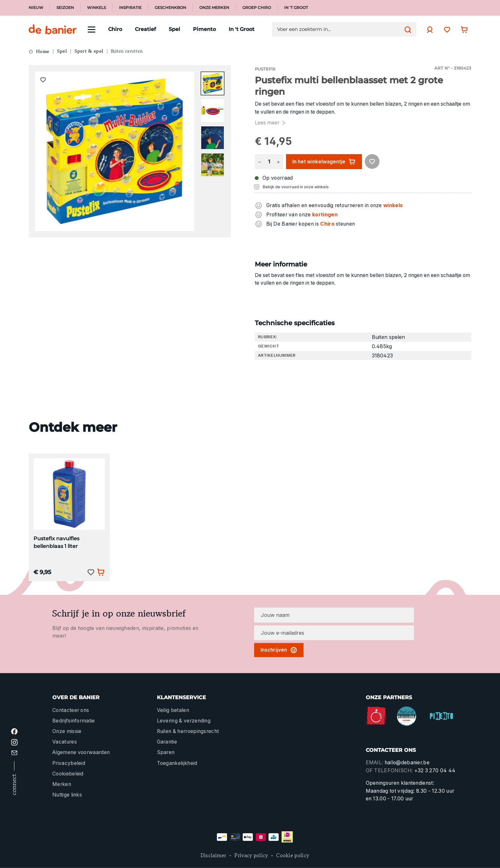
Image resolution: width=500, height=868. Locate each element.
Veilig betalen (173, 710)
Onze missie (67, 731)
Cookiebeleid (68, 774)
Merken (62, 784)
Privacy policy (251, 855)
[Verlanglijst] (445, 30)
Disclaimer (213, 855)
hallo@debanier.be (407, 763)
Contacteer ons (71, 710)
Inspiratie (130, 8)
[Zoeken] (406, 29)
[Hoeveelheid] (269, 162)
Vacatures (65, 742)
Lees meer (271, 123)
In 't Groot (296, 8)
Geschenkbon (170, 8)
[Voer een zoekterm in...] (339, 29)
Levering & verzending (184, 721)
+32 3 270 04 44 (435, 771)
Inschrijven (279, 650)
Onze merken (214, 8)
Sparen (166, 752)
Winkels (96, 8)
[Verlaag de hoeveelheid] (260, 162)
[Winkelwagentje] (463, 30)
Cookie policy (293, 855)
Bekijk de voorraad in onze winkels (296, 187)
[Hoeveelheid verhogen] (278, 162)
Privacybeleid (69, 763)
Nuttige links (67, 795)
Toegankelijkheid (177, 763)
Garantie (167, 742)
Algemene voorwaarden (81, 752)
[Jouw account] (428, 30)
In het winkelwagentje (324, 162)
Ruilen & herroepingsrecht (188, 731)
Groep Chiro (257, 8)
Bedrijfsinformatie (74, 721)
